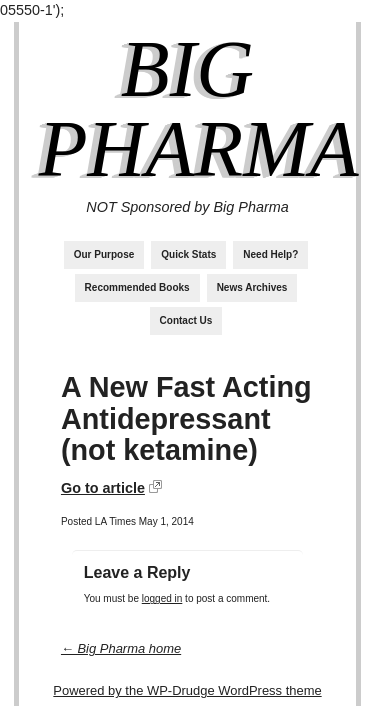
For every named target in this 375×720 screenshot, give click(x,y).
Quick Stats (188, 254)
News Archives (252, 287)
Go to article (103, 488)
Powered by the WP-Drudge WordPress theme (187, 690)
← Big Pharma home (121, 648)
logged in (162, 598)
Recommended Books (137, 287)
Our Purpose (104, 254)
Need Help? (270, 254)
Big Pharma (199, 109)
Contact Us (186, 320)
